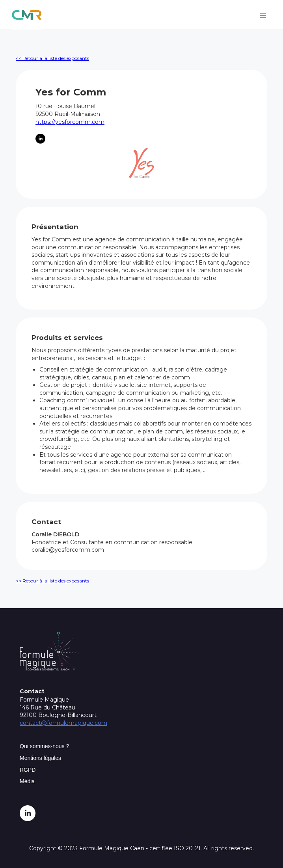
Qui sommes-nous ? (44, 746)
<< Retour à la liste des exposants (52, 58)
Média (27, 781)
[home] (25, 15)
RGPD (28, 770)
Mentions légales (40, 758)
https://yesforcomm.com (70, 122)
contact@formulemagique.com (63, 723)
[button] (263, 16)
